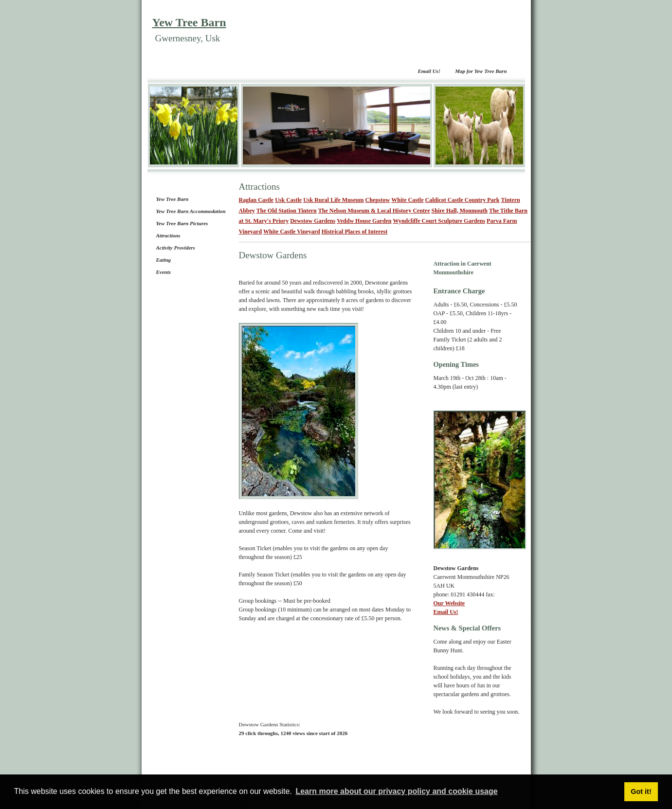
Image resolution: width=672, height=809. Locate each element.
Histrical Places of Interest (354, 232)
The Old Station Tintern (287, 211)
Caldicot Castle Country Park (463, 200)
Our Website (449, 603)
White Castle (407, 200)
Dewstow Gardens (313, 221)
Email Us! (429, 71)
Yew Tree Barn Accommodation (191, 211)
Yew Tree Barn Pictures (182, 223)
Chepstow (378, 200)
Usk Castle (288, 200)
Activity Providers (176, 248)
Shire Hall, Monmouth (460, 211)
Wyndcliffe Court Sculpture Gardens (439, 221)
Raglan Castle (256, 200)
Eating (164, 260)
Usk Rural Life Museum (333, 200)
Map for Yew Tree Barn (481, 71)
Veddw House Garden (364, 221)
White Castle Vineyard (292, 232)
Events (164, 272)
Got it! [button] (641, 791)
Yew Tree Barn (189, 22)
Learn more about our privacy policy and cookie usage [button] (396, 791)
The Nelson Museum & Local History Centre (374, 211)
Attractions (168, 235)
